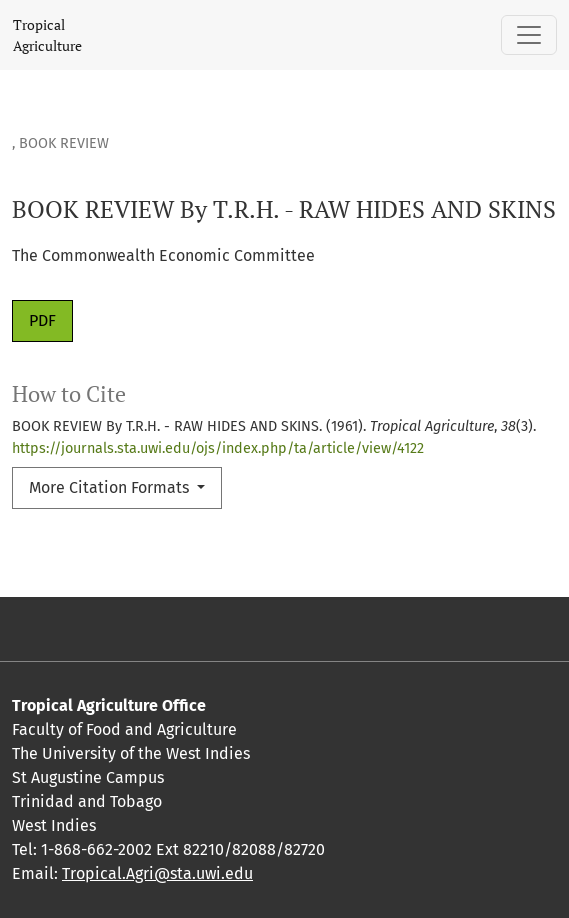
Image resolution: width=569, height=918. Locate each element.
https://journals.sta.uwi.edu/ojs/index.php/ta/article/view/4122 (218, 448)
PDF (42, 320)
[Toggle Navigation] (529, 35)
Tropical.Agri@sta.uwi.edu (157, 873)
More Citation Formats (111, 487)
